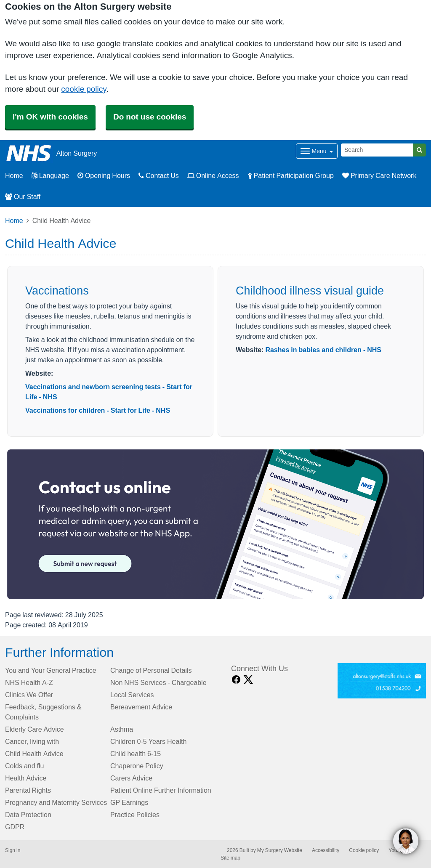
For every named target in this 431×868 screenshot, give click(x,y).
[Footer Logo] (382, 681)
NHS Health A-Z (29, 682)
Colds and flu (25, 766)
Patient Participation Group (291, 175)
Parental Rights (28, 790)
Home (14, 220)
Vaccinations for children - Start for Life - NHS (98, 410)
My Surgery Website (280, 850)
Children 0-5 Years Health (148, 741)
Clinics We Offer (29, 695)
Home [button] (14, 175)
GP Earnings (129, 802)
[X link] (248, 680)
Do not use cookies (150, 117)
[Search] (377, 150)
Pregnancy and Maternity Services (56, 802)
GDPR (15, 827)
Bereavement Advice (141, 707)
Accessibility (326, 850)
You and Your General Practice (51, 670)
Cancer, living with (32, 741)
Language (50, 175)
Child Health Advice (34, 754)
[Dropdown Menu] (317, 151)
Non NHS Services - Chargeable (158, 682)
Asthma (122, 729)
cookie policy (84, 89)
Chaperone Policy (137, 766)
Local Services (132, 695)
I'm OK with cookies (50, 117)
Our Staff (23, 196)
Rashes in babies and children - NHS (323, 350)
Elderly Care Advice (35, 729)
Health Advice (26, 778)
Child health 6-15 (136, 754)
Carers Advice (131, 778)
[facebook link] (236, 680)
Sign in (13, 850)
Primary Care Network (379, 175)
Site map (230, 858)
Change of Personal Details (151, 670)
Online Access (213, 175)
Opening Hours (104, 175)
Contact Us (159, 175)
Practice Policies (135, 815)
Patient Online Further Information (161, 790)
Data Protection (28, 815)
